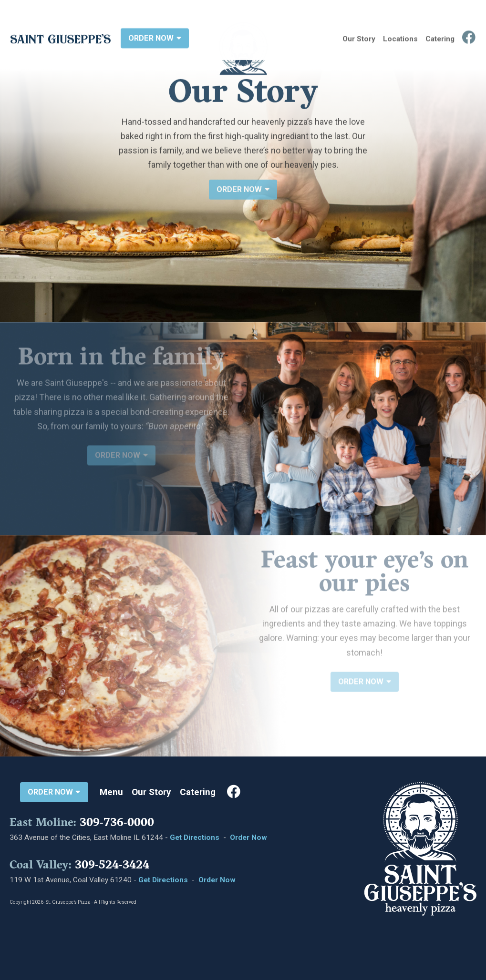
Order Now (248, 837)
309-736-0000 (117, 822)
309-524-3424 (112, 865)
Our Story (359, 37)
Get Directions (195, 837)
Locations (400, 37)
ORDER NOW (155, 36)
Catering (440, 37)
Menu (111, 792)
